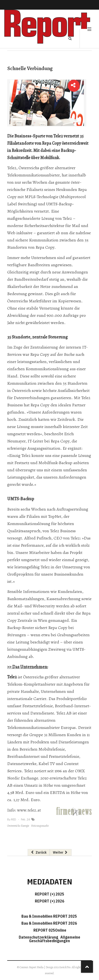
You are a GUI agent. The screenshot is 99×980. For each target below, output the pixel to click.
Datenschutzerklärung (39, 937)
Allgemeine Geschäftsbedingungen (55, 939)
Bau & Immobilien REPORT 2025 (49, 916)
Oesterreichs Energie (18, 826)
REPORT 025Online (49, 930)
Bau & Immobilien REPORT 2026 (49, 923)
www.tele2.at (29, 810)
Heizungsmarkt (40, 826)
